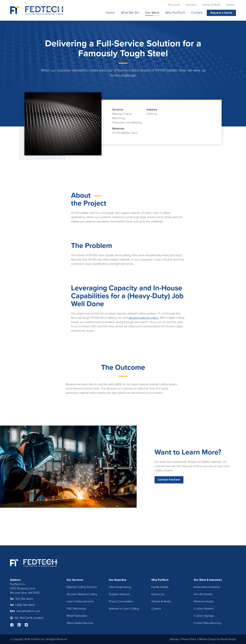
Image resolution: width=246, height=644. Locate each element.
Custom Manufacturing (208, 623)
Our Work (200, 580)
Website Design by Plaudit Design (217, 639)
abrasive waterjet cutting (144, 318)
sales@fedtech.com (28, 611)
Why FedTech (160, 580)
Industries (216, 580)
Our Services (75, 580)
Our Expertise (118, 580)
